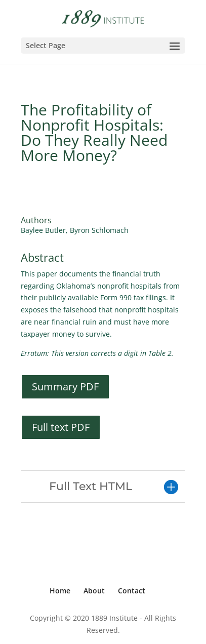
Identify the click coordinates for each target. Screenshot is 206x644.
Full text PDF (61, 427)
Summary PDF (65, 387)
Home (60, 591)
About (94, 591)
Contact (132, 591)
